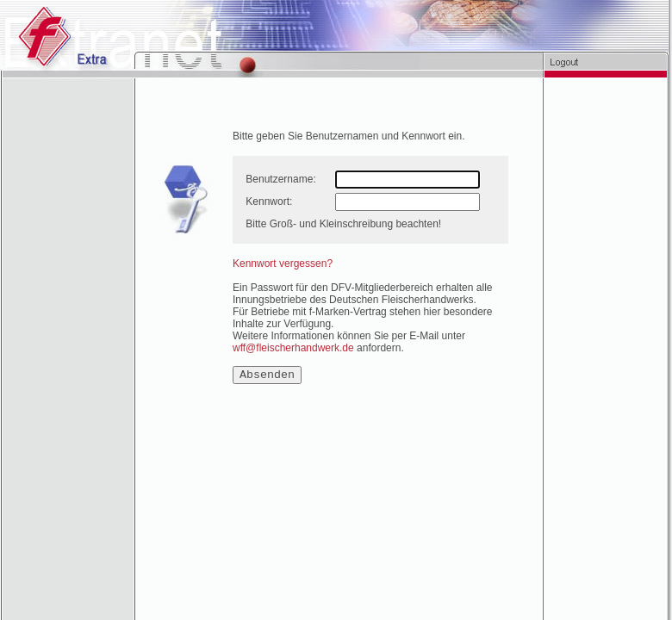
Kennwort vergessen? (283, 263)
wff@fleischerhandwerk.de (293, 348)
